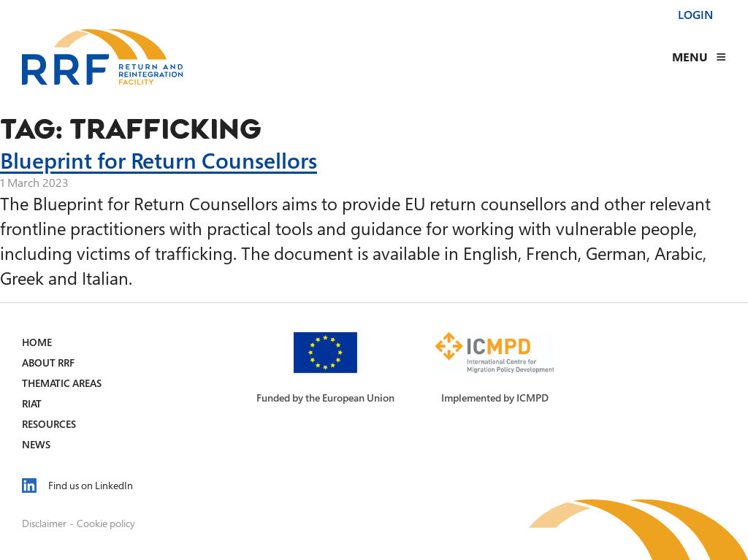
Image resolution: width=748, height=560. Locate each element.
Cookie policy (106, 523)
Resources (49, 424)
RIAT (32, 403)
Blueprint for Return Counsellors (159, 160)
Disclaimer (44, 523)
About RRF (48, 363)
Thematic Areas (62, 383)
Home (37, 342)
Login (695, 15)
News (36, 444)
